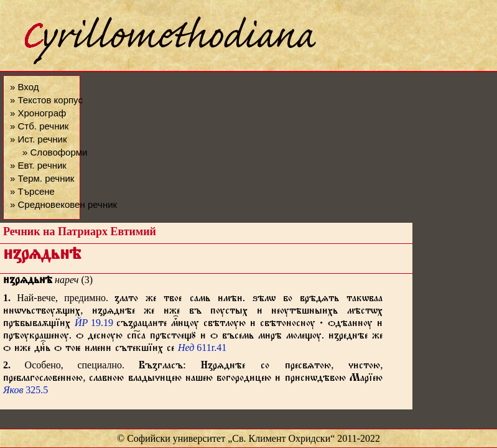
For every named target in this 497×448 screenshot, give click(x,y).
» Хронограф (38, 113)
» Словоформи (55, 152)
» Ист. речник (39, 139)
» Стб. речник (39, 126)
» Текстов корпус (46, 100)
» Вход (24, 87)
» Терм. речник (42, 178)
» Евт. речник (38, 165)
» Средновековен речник (63, 204)
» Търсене (32, 191)
